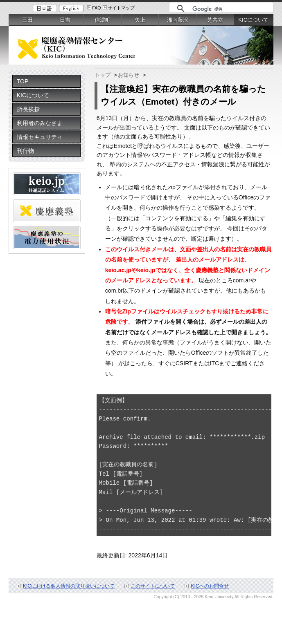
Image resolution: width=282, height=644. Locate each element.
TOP (23, 81)
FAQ (96, 8)
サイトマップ (121, 8)
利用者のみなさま (40, 123)
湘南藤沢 (178, 20)
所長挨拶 (28, 109)
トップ (103, 75)
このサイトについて (153, 586)
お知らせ (129, 75)
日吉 (65, 20)
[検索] (231, 9)
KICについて (33, 95)
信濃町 (103, 20)
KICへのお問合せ (210, 586)
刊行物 (25, 151)
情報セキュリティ (40, 137)
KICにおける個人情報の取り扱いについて (69, 586)
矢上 (140, 20)
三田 (27, 20)
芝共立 (215, 20)
